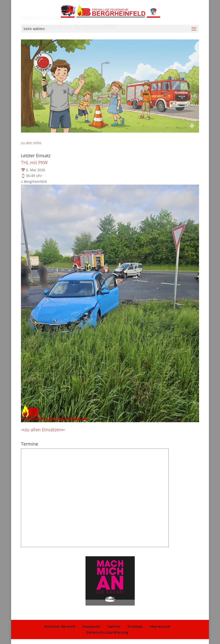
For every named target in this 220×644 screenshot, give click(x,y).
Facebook (91, 626)
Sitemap (135, 626)
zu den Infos (31, 143)
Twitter (114, 626)
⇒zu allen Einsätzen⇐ (43, 430)
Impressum (160, 626)
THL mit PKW (34, 162)
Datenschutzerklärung (107, 632)
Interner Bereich (60, 626)
